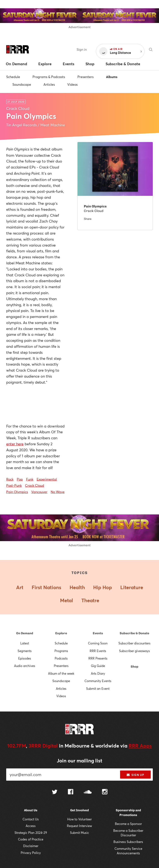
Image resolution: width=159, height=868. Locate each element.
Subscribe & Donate (134, 633)
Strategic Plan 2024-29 (31, 833)
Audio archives (25, 666)
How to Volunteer (79, 819)
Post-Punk (14, 485)
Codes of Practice (31, 839)
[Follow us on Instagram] (105, 792)
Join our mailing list (79, 761)
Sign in (82, 49)
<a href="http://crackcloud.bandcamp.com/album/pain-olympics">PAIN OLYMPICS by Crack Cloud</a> (36, 405)
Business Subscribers (128, 842)
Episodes (25, 658)
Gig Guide (98, 666)
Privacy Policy (31, 853)
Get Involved (79, 810)
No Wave (58, 492)
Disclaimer (31, 846)
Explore (61, 633)
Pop (20, 479)
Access (31, 826)
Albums (112, 77)
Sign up (135, 775)
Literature (132, 587)
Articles (49, 84)
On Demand (25, 633)
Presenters (86, 77)
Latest (25, 643)
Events (98, 633)
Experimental (47, 479)
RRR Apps (140, 746)
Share (88, 219)
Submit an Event (98, 689)
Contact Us (31, 819)
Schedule (13, 77)
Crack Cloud (35, 485)
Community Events (98, 681)
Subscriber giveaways (134, 651)
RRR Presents (98, 658)
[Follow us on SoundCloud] (88, 792)
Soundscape (22, 84)
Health (77, 587)
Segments (25, 651)
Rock (10, 479)
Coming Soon (98, 643)
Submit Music (79, 833)
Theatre (90, 600)
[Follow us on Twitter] (55, 792)
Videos (72, 84)
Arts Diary (98, 673)
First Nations (46, 587)
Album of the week (61, 673)
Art (20, 587)
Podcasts (61, 658)
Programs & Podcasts (49, 77)
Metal (67, 600)
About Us (31, 810)
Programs (61, 651)
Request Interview (79, 826)
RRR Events (98, 651)
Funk (30, 479)
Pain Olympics (17, 492)
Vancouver (39, 492)
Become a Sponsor (128, 824)
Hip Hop (103, 587)
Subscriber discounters (134, 643)
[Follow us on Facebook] (71, 792)
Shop (134, 667)
